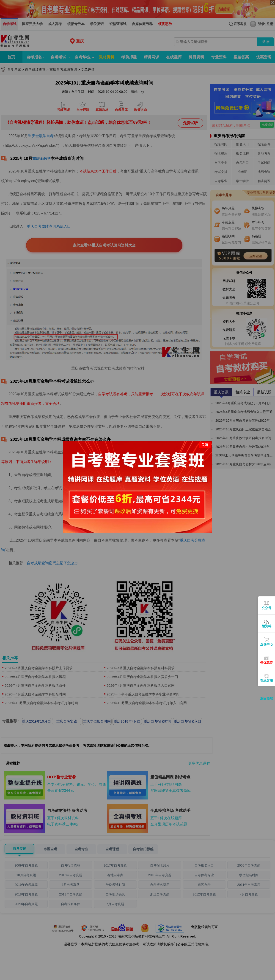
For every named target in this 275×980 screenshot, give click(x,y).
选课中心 (267, 644)
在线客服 (267, 681)
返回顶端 (267, 698)
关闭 (205, 422)
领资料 (267, 626)
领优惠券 (267, 662)
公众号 (267, 608)
